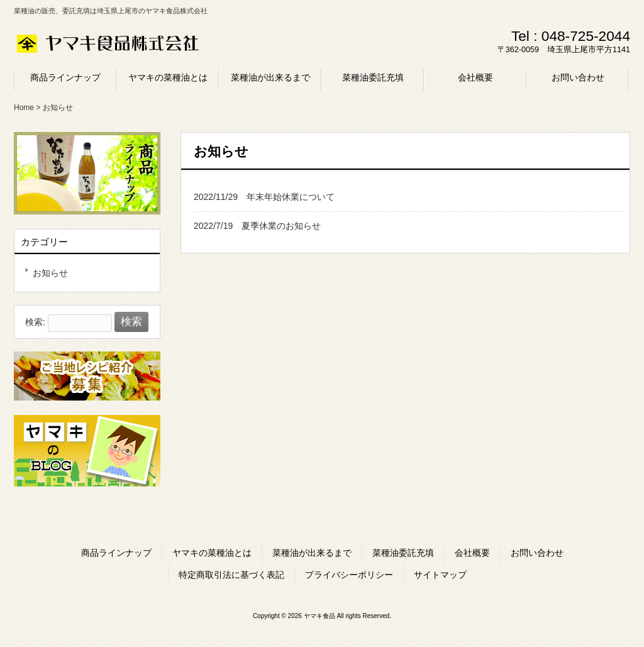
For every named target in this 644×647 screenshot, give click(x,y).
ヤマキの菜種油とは (212, 553)
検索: (35, 322)
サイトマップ (440, 575)
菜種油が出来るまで (312, 553)
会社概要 (472, 553)
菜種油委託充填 (403, 553)
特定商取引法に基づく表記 (231, 575)
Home (24, 108)
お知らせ (50, 273)
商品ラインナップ (116, 553)
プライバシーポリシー (349, 575)
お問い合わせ (537, 553)
